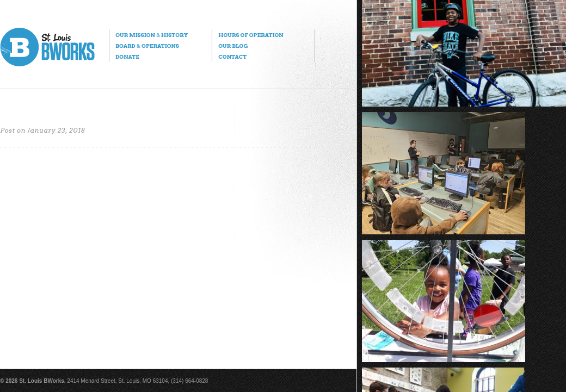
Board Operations (147, 46)
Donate (127, 57)
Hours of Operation (251, 35)
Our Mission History (152, 35)
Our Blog (233, 46)
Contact (232, 57)
